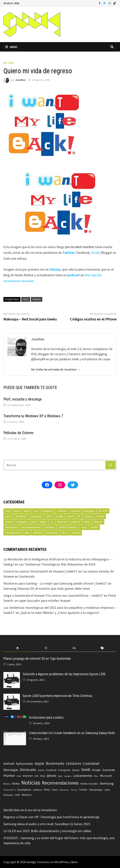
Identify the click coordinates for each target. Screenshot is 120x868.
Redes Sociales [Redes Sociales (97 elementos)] (89, 784)
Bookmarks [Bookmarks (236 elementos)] (55, 763)
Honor (70, 516)
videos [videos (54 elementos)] (107, 790)
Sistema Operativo (68, 527)
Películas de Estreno (18, 433)
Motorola (62, 522)
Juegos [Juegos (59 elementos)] (68, 776)
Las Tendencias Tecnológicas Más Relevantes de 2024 (57, 564)
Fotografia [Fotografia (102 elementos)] (64, 770)
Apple (17, 511)
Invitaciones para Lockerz (46, 717)
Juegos (43, 522)
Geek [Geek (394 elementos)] (86, 769)
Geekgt (31, 862)
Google (59, 516)
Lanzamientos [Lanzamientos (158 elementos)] (83, 776)
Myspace (76, 522)
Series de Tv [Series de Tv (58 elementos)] (9, 790)
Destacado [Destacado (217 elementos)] (28, 770)
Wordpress (52, 533)
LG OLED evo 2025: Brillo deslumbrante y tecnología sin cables (47, 831)
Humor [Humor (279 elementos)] (9, 775)
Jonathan (20, 80)
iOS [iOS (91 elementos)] (36, 776)
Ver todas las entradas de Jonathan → (56, 369)
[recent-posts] (46, 648)
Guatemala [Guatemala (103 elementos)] (109, 770)
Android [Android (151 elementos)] (9, 764)
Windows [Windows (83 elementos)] (27, 795)
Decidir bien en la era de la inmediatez (30, 810)
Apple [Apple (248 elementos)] (39, 763)
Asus (36, 511)
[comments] (74, 648)
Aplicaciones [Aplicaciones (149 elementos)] (24, 764)
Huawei (88, 516)
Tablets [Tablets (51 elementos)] (55, 790)
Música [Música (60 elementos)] (7, 784)
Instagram (22, 522)
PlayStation (11, 527)
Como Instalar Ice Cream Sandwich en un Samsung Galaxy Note (72, 733)
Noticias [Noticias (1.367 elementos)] (31, 783)
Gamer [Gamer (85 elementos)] (76, 770)
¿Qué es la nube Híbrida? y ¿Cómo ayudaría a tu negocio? (60, 613)
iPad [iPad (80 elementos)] (43, 776)
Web (27, 533)
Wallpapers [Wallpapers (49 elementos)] (8, 795)
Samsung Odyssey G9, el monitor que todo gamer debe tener (47, 588)
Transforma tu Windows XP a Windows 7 (33, 416)
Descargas (89, 511)
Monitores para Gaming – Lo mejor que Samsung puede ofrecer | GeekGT (55, 583)
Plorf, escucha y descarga (22, 399)
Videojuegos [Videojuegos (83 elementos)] (96, 790)
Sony (84, 527)
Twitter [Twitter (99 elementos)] (83, 790)
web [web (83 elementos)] (17, 795)
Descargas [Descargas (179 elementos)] (11, 770)
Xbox (65, 533)
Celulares (62, 511)
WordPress (62, 862)
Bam (74, 862)
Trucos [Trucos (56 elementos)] (74, 790)
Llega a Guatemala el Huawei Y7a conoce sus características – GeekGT (53, 595)
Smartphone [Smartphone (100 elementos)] (24, 790)
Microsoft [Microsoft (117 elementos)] (106, 776)
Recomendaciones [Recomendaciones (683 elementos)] (60, 783)
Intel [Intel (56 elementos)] (19, 776)
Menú (11, 47)
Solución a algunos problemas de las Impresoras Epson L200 (64, 674)
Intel (33, 522)
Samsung (50, 527)
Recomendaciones (31, 527)
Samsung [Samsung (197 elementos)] (107, 783)
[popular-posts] (18, 648)
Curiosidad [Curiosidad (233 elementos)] (91, 763)
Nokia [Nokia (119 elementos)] (16, 784)
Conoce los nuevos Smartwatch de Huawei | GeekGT (40, 571)
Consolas (75, 511)
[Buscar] (111, 465)
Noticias (98, 522)
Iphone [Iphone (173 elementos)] (51, 776)
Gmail (95, 253)
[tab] (18, 648)
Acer (7, 511)
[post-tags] (102, 648)
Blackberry (48, 511)
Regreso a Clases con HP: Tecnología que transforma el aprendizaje (51, 817)
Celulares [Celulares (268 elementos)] (73, 763)
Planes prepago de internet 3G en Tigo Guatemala (37, 659)
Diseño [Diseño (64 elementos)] (41, 770)
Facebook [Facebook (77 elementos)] (51, 770)
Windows (38, 533)
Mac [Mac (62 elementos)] (96, 776)
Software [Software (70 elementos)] (38, 790)
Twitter (94, 527)
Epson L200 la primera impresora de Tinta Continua (57, 696)
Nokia (87, 522)
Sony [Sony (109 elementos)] (47, 790)
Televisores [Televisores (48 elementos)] (64, 790)
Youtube (76, 533)
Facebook (21, 516)
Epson (9, 516)
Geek (26, 299)
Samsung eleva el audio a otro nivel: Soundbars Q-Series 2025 (47, 824)
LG (52, 522)
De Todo (9, 63)
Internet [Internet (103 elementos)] (28, 776)
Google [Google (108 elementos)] (96, 770)
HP (79, 516)
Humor (37, 299)
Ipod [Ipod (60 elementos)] (60, 776)
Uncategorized (13, 533)
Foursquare (36, 516)
